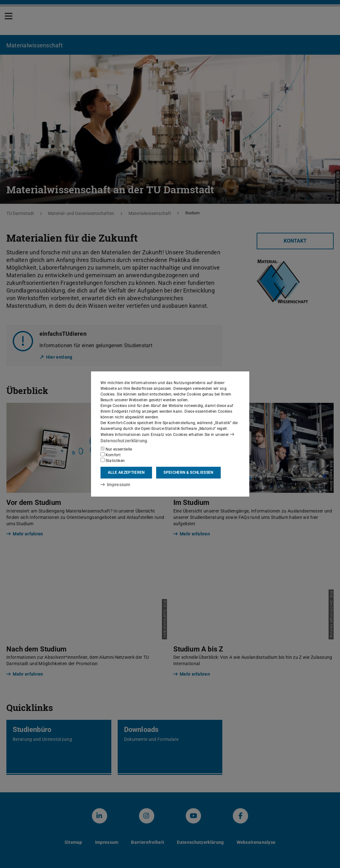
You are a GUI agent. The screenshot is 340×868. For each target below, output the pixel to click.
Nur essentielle (116, 449)
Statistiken (113, 460)
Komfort (111, 454)
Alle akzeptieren (126, 472)
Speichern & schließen (188, 472)
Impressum (113, 484)
